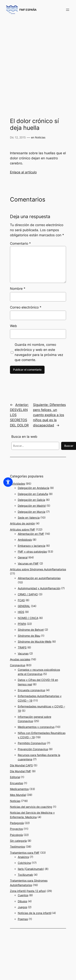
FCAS (21, 600)
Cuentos (23, 895)
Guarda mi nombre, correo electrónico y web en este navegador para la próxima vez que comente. (39, 352)
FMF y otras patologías (32, 552)
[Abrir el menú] (68, 10)
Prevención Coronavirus (33, 749)
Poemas (23, 919)
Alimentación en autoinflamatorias (39, 578)
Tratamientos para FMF (25, 853)
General (23, 557)
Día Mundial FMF (21, 771)
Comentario (20, 243)
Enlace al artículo (23, 172)
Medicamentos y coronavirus (36, 727)
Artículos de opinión (22, 523)
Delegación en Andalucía (34, 488)
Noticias (40, 137)
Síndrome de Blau (29, 636)
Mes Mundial (18, 795)
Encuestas (17, 783)
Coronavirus (18, 665)
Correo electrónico (26, 307)
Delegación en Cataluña (33, 494)
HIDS (21, 612)
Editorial (15, 777)
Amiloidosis (25, 540)
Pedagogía (17, 823)
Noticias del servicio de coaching (31, 807)
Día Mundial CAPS (21, 765)
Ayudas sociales (20, 659)
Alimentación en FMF (31, 534)
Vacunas (23, 653)
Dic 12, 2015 (18, 137)
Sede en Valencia (29, 518)
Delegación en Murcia (32, 512)
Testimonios (17, 847)
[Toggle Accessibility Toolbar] (8, 482)
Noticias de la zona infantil (35, 913)
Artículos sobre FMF (23, 529)
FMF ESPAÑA (28, 10)
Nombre (18, 289)
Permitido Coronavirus (32, 743)
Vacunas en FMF (28, 563)
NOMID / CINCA (28, 618)
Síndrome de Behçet (31, 630)
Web (13, 326)
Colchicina (24, 863)
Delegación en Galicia (31, 500)
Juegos (22, 907)
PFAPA (22, 624)
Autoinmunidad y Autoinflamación (39, 588)
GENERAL (24, 606)
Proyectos (16, 829)
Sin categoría (18, 841)
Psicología (16, 835)
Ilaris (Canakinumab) (31, 869)
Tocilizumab (25, 875)
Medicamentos (19, 789)
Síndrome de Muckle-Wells (35, 642)
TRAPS (22, 647)
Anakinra (23, 857)
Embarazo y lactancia (32, 546)
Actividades (17, 484)
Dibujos (22, 901)
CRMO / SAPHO (28, 594)
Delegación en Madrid (32, 506)
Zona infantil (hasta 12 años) (28, 891)
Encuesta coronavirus (31, 690)
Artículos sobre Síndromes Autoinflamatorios (38, 569)
